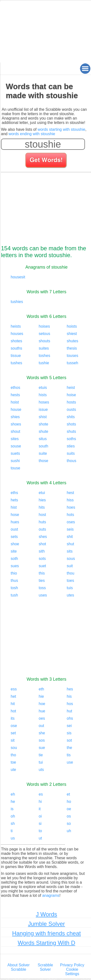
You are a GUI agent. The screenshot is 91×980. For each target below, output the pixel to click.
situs (43, 439)
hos (70, 704)
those (44, 461)
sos (42, 740)
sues (15, 566)
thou (70, 573)
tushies (17, 302)
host (42, 515)
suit (70, 566)
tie (41, 755)
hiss (70, 500)
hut (69, 711)
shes (43, 537)
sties (71, 446)
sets (14, 537)
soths (71, 439)
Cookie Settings (72, 972)
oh (13, 816)
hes (70, 689)
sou (14, 748)
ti (12, 831)
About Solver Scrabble (18, 967)
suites (44, 348)
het (13, 696)
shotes (16, 341)
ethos (15, 388)
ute (13, 770)
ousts (71, 409)
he (13, 802)
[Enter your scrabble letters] (43, 144)
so (69, 823)
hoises (44, 326)
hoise (71, 395)
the (69, 748)
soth (14, 559)
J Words (47, 914)
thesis (72, 348)
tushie (44, 363)
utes (70, 595)
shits (71, 417)
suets (15, 453)
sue (42, 748)
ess (14, 689)
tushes (16, 363)
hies (42, 500)
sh (13, 823)
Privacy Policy (72, 965)
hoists (72, 326)
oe (69, 809)
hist (14, 507)
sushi (15, 461)
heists (16, 326)
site (14, 551)
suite (43, 453)
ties (42, 581)
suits (71, 453)
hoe (42, 704)
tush (14, 595)
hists (43, 395)
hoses (44, 402)
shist (43, 417)
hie (41, 696)
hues (15, 522)
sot (69, 740)
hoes (71, 507)
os (69, 816)
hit (13, 704)
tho (13, 755)
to (40, 831)
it (40, 809)
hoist (15, 402)
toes (70, 581)
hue (42, 711)
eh (13, 794)
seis (70, 529)
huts (42, 522)
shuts (71, 431)
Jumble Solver (46, 924)
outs (42, 529)
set (13, 733)
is (12, 809)
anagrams (51, 895)
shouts (45, 341)
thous (71, 461)
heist (71, 388)
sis (69, 733)
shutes (72, 341)
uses (43, 595)
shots (71, 424)
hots (70, 515)
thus (14, 581)
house (16, 409)
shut (70, 544)
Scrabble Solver (45, 967)
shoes (16, 424)
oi (40, 816)
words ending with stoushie (32, 134)
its (13, 718)
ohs (70, 718)
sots (42, 559)
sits (70, 551)
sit (13, 740)
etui (42, 493)
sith (42, 551)
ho (69, 802)
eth (41, 689)
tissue (16, 356)
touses (72, 356)
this (42, 573)
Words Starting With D (46, 943)
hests (15, 395)
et (68, 794)
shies (15, 417)
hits (42, 507)
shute (44, 431)
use (70, 762)
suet (42, 566)
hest (70, 493)
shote (44, 424)
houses (17, 334)
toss (42, 588)
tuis (70, 588)
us (13, 838)
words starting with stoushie (62, 129)
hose (15, 515)
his (69, 696)
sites (15, 439)
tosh (14, 588)
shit (70, 537)
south (44, 446)
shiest (72, 334)
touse (15, 468)
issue (43, 409)
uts (41, 770)
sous (71, 559)
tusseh (72, 363)
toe (13, 762)
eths (14, 493)
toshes (45, 356)
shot (42, 544)
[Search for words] (46, 161)
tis (69, 755)
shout (15, 431)
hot (13, 711)
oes (42, 718)
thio (14, 573)
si (40, 823)
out (41, 726)
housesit (18, 277)
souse (16, 446)
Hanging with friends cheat (46, 933)
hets (14, 500)
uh (69, 831)
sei (69, 726)
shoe (15, 544)
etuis (43, 388)
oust (14, 529)
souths (16, 348)
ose (14, 726)
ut (40, 838)
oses (71, 522)
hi (40, 802)
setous (45, 334)
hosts (71, 402)
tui (41, 762)
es (41, 794)
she (42, 733)
